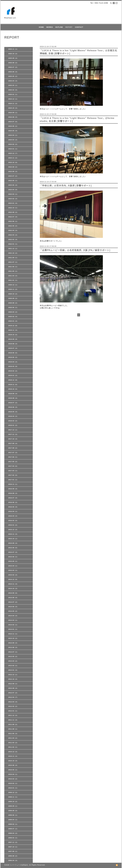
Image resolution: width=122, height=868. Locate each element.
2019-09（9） (13, 339)
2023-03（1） (13, 194)
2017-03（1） (13, 471)
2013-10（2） (13, 638)
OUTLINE (59, 27)
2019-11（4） (13, 330)
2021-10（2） (13, 253)
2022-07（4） (13, 217)
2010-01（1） (13, 788)
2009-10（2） (13, 802)
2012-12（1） (13, 675)
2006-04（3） (13, 860)
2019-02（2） (13, 371)
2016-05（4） (13, 507)
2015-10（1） (13, 539)
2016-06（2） (13, 502)
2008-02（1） (13, 838)
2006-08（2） (13, 856)
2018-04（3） (13, 416)
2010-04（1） (13, 774)
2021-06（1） (13, 267)
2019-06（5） (13, 353)
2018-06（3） (13, 407)
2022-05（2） (13, 226)
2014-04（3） (13, 616)
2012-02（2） (13, 706)
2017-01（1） (13, 480)
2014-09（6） (13, 593)
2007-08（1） (13, 851)
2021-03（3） (13, 276)
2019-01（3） (13, 375)
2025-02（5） (13, 90)
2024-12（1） (13, 99)
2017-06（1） (13, 457)
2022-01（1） (13, 244)
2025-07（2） (13, 67)
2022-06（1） (13, 221)
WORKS (50, 27)
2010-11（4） (13, 756)
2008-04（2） (13, 833)
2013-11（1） (13, 634)
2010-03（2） (13, 779)
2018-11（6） (13, 385)
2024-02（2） (13, 144)
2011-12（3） (13, 715)
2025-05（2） (13, 76)
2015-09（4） (13, 543)
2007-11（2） (13, 842)
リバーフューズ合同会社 (19, 865)
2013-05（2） (13, 656)
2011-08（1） (13, 729)
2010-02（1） (13, 783)
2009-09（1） (13, 806)
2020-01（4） (13, 321)
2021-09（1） (13, 258)
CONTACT (79, 27)
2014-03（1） (13, 620)
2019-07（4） (13, 348)
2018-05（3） (13, 412)
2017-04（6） (13, 466)
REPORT (69, 27)
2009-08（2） (13, 811)
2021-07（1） (13, 262)
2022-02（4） (13, 239)
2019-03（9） (13, 366)
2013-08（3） (13, 647)
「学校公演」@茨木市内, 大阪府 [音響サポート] (66, 186)
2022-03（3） (13, 235)
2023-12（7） (13, 153)
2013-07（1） (13, 652)
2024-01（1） (13, 149)
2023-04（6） (13, 190)
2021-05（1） (13, 271)
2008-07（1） (13, 829)
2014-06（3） (13, 607)
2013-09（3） (13, 643)
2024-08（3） (13, 117)
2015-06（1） (13, 557)
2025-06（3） (13, 72)
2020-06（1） (13, 307)
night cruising (51, 109)
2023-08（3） (13, 171)
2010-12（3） (13, 752)
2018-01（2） (13, 425)
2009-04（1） (13, 820)
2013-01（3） (13, 670)
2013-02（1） (13, 666)
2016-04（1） (13, 511)
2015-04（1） (13, 566)
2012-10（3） (13, 679)
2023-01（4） (13, 203)
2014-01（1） (13, 629)
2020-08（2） (13, 303)
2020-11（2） (13, 289)
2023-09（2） (13, 167)
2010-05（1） (13, 770)
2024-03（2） (13, 140)
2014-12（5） (13, 579)
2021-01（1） (13, 280)
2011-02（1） (13, 747)
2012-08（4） (13, 688)
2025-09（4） (13, 58)
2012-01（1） (13, 711)
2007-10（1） (13, 847)
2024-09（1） (13, 113)
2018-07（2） (13, 403)
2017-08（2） (13, 448)
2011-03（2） (13, 743)
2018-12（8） (13, 380)
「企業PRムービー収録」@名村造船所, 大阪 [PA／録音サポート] (75, 250)
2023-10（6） (13, 162)
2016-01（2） (13, 525)
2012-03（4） (13, 702)
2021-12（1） (13, 249)
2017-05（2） (13, 462)
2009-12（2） (13, 792)
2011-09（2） (13, 724)
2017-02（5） (13, 475)
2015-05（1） (13, 561)
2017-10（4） (13, 439)
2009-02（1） (13, 824)
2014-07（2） (13, 602)
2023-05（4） (13, 185)
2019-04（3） (13, 362)
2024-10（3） (13, 108)
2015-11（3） (13, 534)
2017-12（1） (13, 430)
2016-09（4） (13, 489)
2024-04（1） (13, 135)
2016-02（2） (13, 520)
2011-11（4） (13, 720)
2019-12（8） (13, 326)
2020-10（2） (13, 294)
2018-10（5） (13, 389)
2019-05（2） (13, 357)
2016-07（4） (13, 498)
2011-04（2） (13, 738)
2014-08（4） (13, 598)
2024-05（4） (13, 131)
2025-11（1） (13, 49)
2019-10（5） (13, 335)
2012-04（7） (13, 697)
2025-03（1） (13, 85)
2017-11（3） (13, 434)
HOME (41, 27)
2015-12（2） (13, 530)
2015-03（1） (13, 570)
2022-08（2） (13, 212)
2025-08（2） (13, 63)
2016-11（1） (13, 484)
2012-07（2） (13, 693)
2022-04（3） (13, 230)
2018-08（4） (13, 398)
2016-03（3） (13, 516)
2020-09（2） (13, 298)
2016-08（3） (13, 493)
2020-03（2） (13, 312)
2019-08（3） (13, 344)
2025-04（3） (13, 81)
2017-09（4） (13, 443)
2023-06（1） (13, 181)
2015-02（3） (13, 575)
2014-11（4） (13, 584)
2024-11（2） (13, 103)
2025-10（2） (13, 54)
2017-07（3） (13, 453)
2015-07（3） (13, 552)
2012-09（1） (13, 684)
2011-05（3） (13, 734)
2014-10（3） (13, 588)
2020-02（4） (13, 317)
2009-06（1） (13, 815)
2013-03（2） (13, 661)
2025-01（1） (13, 94)
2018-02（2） (13, 421)
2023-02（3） (13, 199)
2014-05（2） (13, 611)
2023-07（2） (13, 176)
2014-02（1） (13, 625)
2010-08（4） (13, 765)
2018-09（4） (13, 394)
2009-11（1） (13, 797)
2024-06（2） (13, 126)
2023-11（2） (13, 158)
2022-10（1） (13, 208)
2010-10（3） (13, 761)
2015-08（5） (13, 548)
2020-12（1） (13, 285)
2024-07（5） (13, 122)
